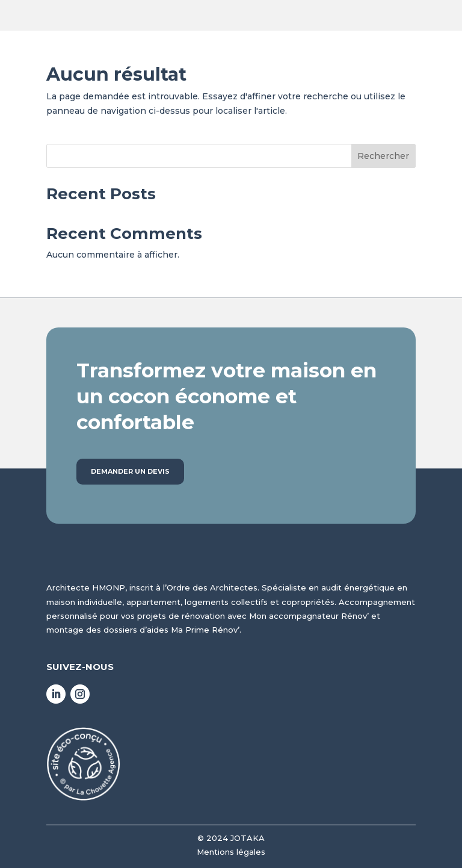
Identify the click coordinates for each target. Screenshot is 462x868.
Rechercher (383, 156)
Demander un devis (130, 471)
